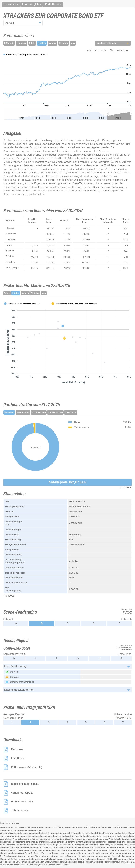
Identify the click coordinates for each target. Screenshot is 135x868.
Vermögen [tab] (9, 412)
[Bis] (122, 50)
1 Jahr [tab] (7, 293)
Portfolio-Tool (53, 4)
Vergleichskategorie (106, 43)
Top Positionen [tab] (39, 412)
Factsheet (17, 749)
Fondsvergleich (32, 4)
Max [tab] (44, 293)
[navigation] (67, 4)
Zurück (10, 23)
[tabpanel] (67, 343)
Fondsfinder (11, 4)
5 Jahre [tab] (25, 293)
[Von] (100, 50)
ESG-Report (18, 758)
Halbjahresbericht (22, 802)
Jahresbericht (20, 811)
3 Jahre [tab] (16, 293)
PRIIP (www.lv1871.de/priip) (27, 767)
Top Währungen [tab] (55, 412)
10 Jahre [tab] (35, 293)
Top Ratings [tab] (71, 412)
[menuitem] (119, 114)
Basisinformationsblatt (25, 784)
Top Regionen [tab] (23, 412)
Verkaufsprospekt (22, 793)
